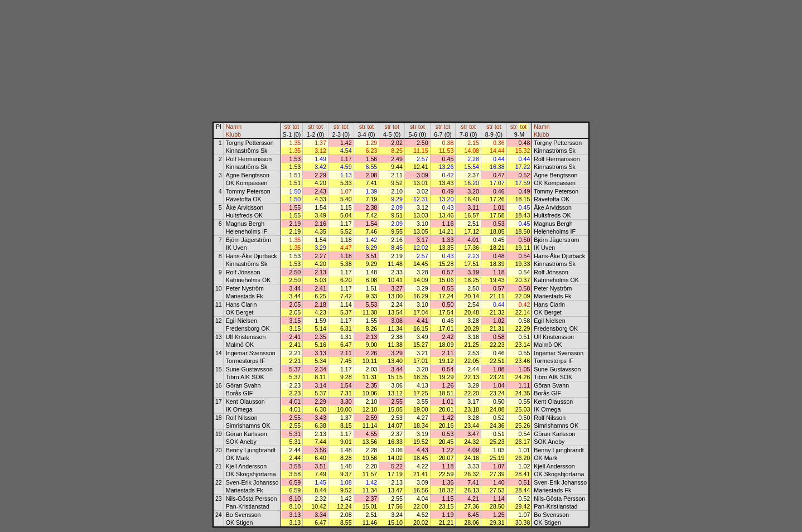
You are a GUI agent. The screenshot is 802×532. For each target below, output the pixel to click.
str (288, 127)
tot (296, 127)
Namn (234, 127)
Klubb (233, 134)
